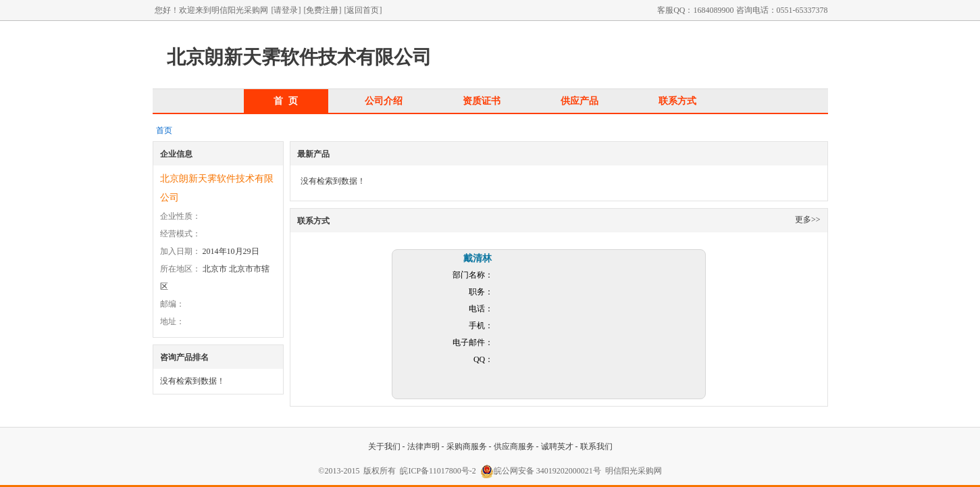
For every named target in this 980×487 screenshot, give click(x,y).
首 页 (286, 101)
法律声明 (423, 446)
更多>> (808, 220)
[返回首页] (363, 10)
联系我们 (596, 446)
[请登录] (286, 10)
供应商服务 (514, 446)
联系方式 (677, 101)
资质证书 (482, 101)
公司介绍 (384, 101)
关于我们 (384, 446)
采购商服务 (467, 446)
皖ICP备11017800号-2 (438, 471)
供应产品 (579, 101)
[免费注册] (323, 10)
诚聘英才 (557, 446)
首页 (164, 130)
